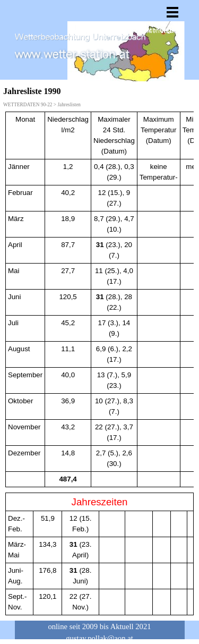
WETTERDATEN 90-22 (28, 105)
